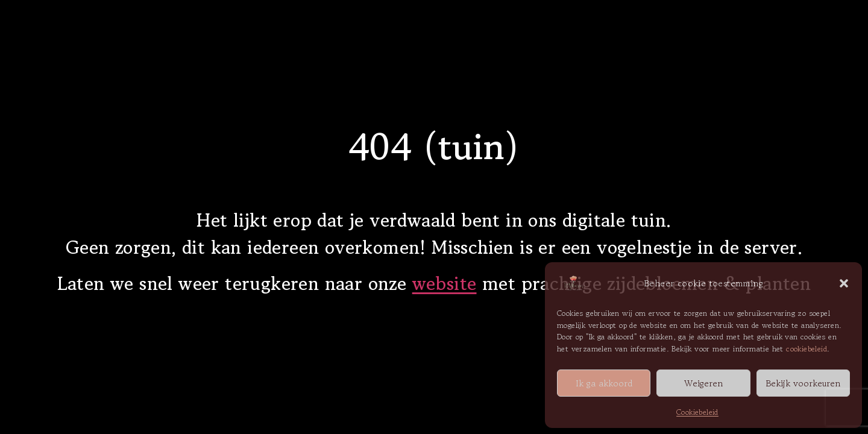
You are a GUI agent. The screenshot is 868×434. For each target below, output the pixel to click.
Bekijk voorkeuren (803, 383)
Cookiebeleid (697, 412)
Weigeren (703, 383)
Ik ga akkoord (604, 383)
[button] (844, 283)
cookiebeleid (807, 349)
